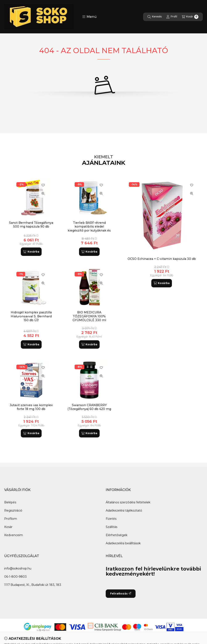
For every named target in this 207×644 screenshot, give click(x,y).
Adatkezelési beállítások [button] (123, 543)
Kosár (8, 527)
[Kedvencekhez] (192, 185)
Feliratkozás (121, 594)
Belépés (10, 502)
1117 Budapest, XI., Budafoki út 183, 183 (33, 585)
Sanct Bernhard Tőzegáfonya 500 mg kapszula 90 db (31, 225)
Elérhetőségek (117, 535)
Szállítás (111, 527)
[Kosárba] (162, 283)
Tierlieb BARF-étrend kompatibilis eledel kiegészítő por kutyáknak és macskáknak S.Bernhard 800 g (89, 230)
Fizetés (111, 519)
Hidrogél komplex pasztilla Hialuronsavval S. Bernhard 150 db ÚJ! (31, 316)
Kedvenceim (14, 535)
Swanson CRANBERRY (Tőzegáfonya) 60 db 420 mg (89, 407)
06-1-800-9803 (15, 577)
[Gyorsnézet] (192, 194)
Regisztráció (13, 510)
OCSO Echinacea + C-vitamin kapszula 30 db (162, 259)
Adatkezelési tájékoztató (124, 510)
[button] (89, 17)
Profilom (11, 519)
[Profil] (172, 17)
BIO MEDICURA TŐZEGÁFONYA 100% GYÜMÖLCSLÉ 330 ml (89, 316)
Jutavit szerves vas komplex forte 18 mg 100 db (31, 407)
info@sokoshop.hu (18, 568)
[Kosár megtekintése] (190, 17)
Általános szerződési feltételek (128, 502)
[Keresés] (155, 17)
